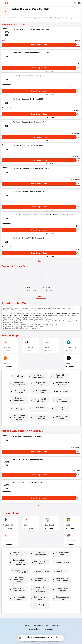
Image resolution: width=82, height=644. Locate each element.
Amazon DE (28, 348)
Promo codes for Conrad (27, 591)
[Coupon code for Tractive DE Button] (21, 569)
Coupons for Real (55, 563)
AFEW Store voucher (57, 386)
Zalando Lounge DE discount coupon (28, 414)
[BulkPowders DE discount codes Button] (55, 580)
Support (50, 619)
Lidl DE (69, 525)
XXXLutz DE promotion (55, 408)
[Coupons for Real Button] (54, 563)
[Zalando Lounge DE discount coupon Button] (27, 414)
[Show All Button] (41, 506)
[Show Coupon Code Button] (39, 45)
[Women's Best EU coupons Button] (29, 563)
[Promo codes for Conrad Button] (27, 591)
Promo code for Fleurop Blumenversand (53, 558)
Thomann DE (71, 348)
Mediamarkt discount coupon (38, 375)
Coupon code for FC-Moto (29, 597)
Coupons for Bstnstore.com (31, 403)
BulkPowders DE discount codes (56, 580)
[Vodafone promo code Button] (21, 558)
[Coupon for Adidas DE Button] (58, 414)
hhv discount (14, 375)
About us (32, 619)
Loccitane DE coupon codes (59, 575)
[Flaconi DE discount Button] (64, 375)
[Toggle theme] (79, 3)
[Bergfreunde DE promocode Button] (23, 552)
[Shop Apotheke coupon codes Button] (24, 580)
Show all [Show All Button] (41, 261)
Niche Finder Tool (53, 615)
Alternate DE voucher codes (28, 408)
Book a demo (27, 615)
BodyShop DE (50, 525)
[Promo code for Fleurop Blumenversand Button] (52, 558)
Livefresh (7, 348)
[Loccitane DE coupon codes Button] (58, 575)
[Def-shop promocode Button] (54, 597)
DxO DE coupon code (31, 392)
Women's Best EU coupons (30, 563)
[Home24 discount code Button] (40, 419)
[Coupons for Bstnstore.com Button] (30, 403)
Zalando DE (7, 363)
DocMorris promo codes (54, 591)
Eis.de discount (53, 392)
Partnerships (39, 615)
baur (26, 525)
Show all (41, 506)
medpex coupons (47, 569)
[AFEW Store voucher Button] (56, 386)
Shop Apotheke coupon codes (24, 580)
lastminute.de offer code (58, 586)
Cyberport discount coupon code (28, 397)
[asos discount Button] (65, 569)
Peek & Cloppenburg (11, 541)
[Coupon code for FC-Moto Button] (28, 597)
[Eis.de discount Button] (52, 392)
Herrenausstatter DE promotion (29, 386)
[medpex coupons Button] (46, 569)
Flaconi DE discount (64, 375)
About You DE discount (57, 397)
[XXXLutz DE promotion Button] (55, 408)
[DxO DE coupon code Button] (30, 392)
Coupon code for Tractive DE (21, 569)
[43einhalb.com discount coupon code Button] (25, 575)
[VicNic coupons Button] (54, 403)
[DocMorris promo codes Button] (53, 591)
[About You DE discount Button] (56, 397)
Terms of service (53, 631)
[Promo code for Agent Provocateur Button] (27, 586)
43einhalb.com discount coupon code (26, 575)
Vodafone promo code (21, 558)
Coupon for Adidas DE (59, 414)
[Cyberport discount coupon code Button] (27, 397)
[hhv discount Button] (13, 375)
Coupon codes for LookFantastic (55, 552)
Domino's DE (71, 541)
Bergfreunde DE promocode (24, 552)
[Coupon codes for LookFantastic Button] (55, 552)
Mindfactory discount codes (29, 381)
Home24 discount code (41, 419)
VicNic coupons (55, 403)
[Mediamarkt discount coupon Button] (37, 375)
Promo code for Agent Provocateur (27, 586)
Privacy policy (42, 631)
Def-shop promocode (55, 597)
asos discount (66, 569)
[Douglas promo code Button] (55, 381)
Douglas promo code (55, 381)
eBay (47, 348)
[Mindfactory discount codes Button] (28, 381)
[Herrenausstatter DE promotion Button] (28, 386)
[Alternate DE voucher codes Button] (27, 408)
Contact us (41, 619)
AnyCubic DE (8, 525)
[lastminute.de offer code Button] (57, 586)
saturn (68, 363)
